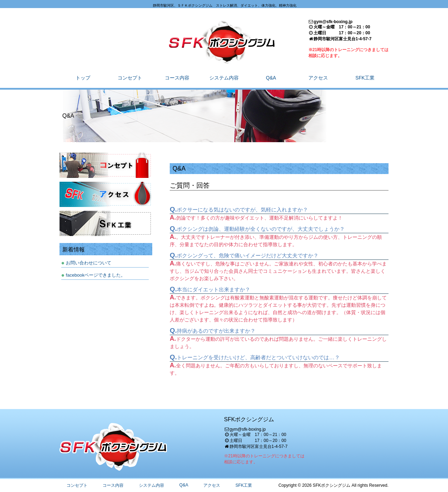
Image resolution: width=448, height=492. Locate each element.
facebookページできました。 (96, 275)
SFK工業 (244, 485)
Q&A (184, 485)
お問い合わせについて (89, 263)
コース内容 (113, 485)
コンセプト (77, 485)
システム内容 (152, 485)
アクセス (212, 485)
